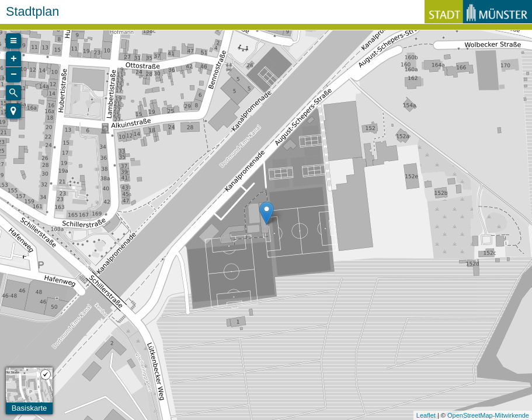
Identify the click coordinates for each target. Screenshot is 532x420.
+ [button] (14, 59)
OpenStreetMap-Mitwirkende (488, 415)
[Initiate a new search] (13, 93)
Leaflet (426, 415)
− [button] (14, 75)
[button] (13, 111)
